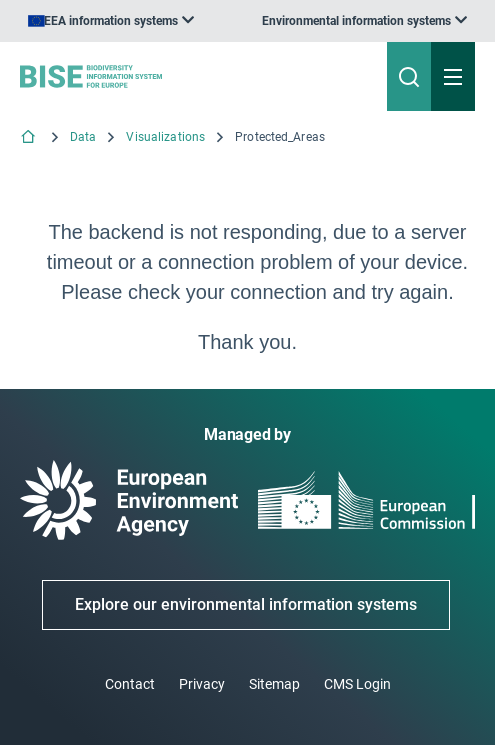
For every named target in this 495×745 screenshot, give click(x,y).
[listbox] (364, 21)
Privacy (202, 684)
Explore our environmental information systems (246, 604)
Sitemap (274, 684)
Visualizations (165, 137)
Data (83, 137)
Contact (130, 684)
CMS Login (357, 684)
